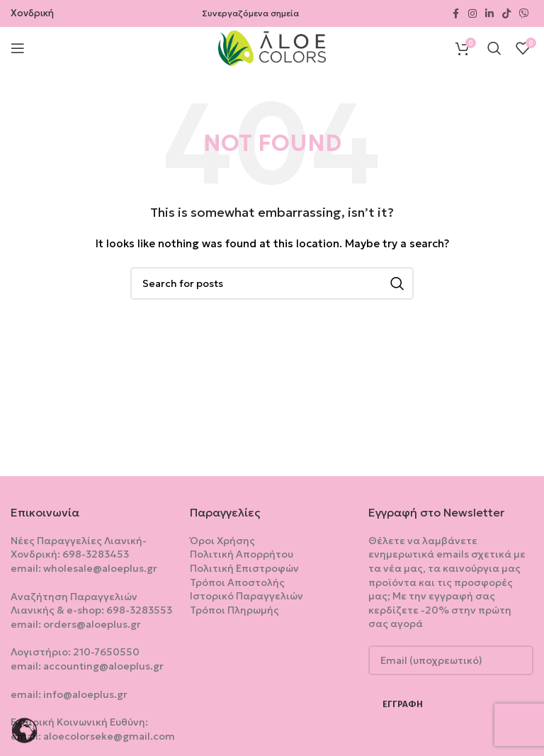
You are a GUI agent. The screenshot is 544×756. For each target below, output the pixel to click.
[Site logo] (272, 47)
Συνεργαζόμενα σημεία (250, 13)
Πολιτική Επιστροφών (244, 568)
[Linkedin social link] (489, 14)
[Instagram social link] (472, 14)
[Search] (494, 48)
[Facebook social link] (455, 14)
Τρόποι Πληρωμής (234, 610)
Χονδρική (32, 13)
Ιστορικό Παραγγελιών (246, 596)
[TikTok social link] (506, 14)
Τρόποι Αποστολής (237, 582)
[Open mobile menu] (18, 48)
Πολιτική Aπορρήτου (242, 554)
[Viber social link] (524, 14)
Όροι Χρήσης (222, 541)
